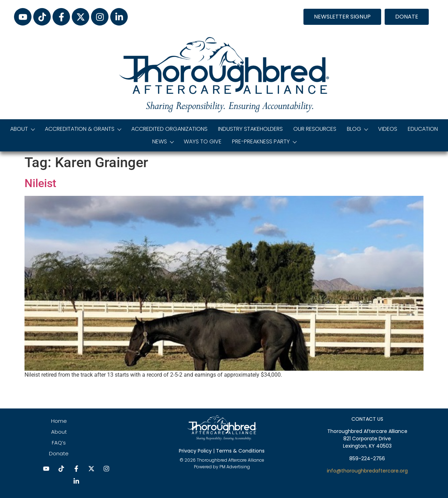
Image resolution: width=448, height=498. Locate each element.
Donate (59, 453)
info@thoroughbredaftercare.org (367, 471)
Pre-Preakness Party (264, 141)
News (163, 141)
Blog (357, 129)
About (22, 129)
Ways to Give (203, 141)
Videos (388, 129)
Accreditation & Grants (83, 129)
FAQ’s (59, 443)
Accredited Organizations (169, 129)
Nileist (40, 183)
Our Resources (315, 129)
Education (423, 129)
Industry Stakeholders (250, 129)
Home (59, 421)
